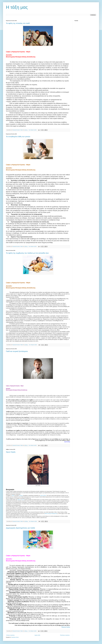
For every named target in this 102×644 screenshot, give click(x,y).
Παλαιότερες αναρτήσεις (65, 635)
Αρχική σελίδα (37, 635)
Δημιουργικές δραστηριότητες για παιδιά (20, 528)
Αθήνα (19, 500)
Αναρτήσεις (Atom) (15, 637)
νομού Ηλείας (43, 495)
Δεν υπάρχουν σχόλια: (33, 130)
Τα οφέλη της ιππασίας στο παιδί (18, 23)
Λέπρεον (21, 495)
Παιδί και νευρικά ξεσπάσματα (17, 351)
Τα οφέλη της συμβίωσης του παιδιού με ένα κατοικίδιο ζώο (27, 253)
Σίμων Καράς (11, 452)
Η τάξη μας (17, 7)
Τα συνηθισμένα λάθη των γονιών (18, 137)
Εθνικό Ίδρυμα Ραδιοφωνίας (51, 514)
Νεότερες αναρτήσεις (10, 635)
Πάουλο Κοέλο (66, 627)
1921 (23, 500)
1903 (13, 495)
